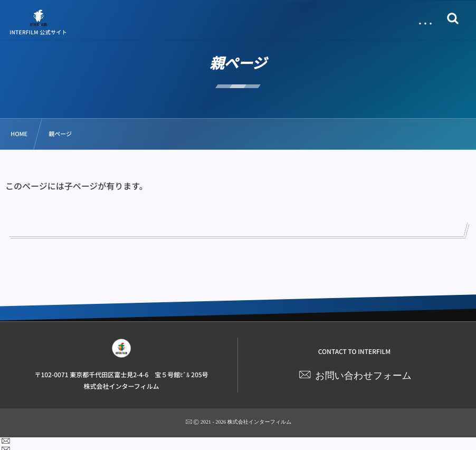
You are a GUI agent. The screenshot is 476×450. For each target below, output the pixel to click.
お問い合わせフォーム (363, 376)
